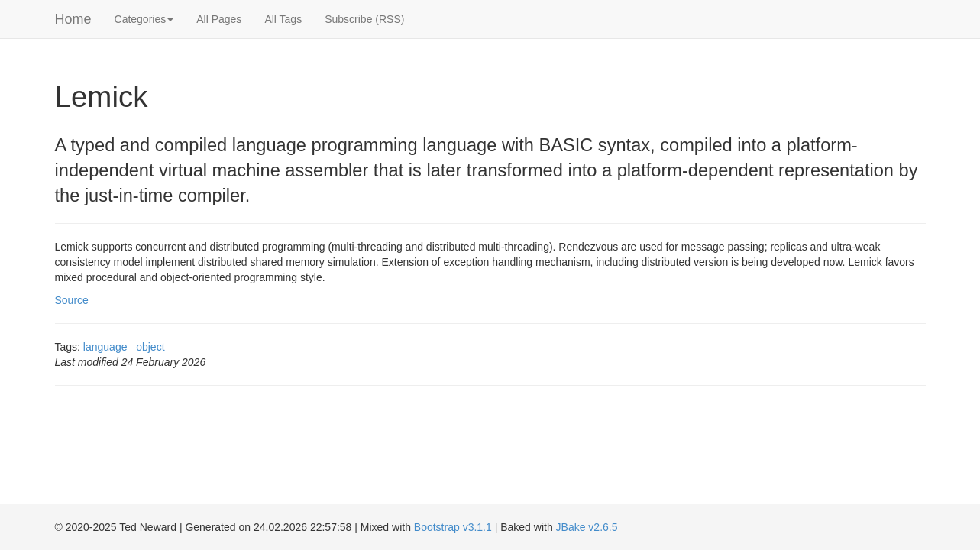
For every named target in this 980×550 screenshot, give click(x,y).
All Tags (283, 19)
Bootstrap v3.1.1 (453, 527)
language (105, 347)
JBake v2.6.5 (587, 527)
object (150, 347)
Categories (144, 19)
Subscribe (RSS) (364, 19)
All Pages (219, 19)
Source (72, 300)
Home (73, 19)
